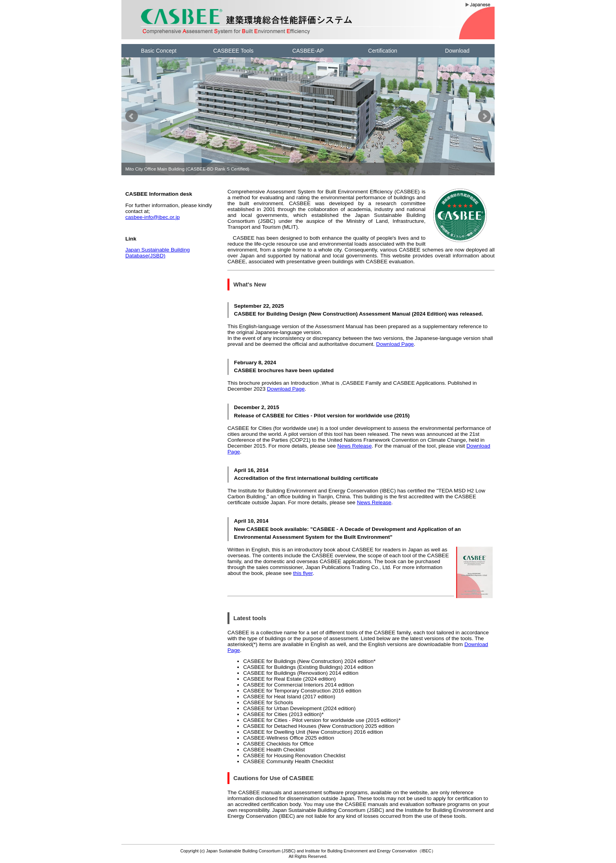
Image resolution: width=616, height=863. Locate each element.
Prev (132, 116)
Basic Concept (159, 51)
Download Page (395, 344)
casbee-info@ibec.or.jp (153, 217)
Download (457, 51)
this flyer (303, 573)
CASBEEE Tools (233, 51)
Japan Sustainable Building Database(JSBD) (158, 253)
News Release (355, 446)
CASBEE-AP (308, 51)
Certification (383, 51)
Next (484, 116)
